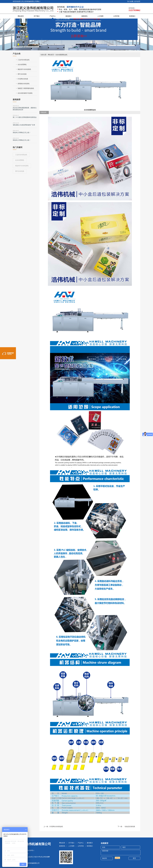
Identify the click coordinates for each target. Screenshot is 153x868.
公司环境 (116, 16)
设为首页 (137, 1)
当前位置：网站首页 (47, 55)
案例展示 (69, 16)
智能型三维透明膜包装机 (26, 88)
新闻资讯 (84, 16)
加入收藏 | (131, 1)
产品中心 (53, 16)
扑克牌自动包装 (23, 79)
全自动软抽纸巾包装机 (25, 93)
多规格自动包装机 (24, 84)
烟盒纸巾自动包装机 (24, 69)
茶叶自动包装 (22, 74)
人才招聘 (100, 16)
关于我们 (37, 16)
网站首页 (21, 16)
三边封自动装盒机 (24, 60)
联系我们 (132, 16)
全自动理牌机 (22, 65)
